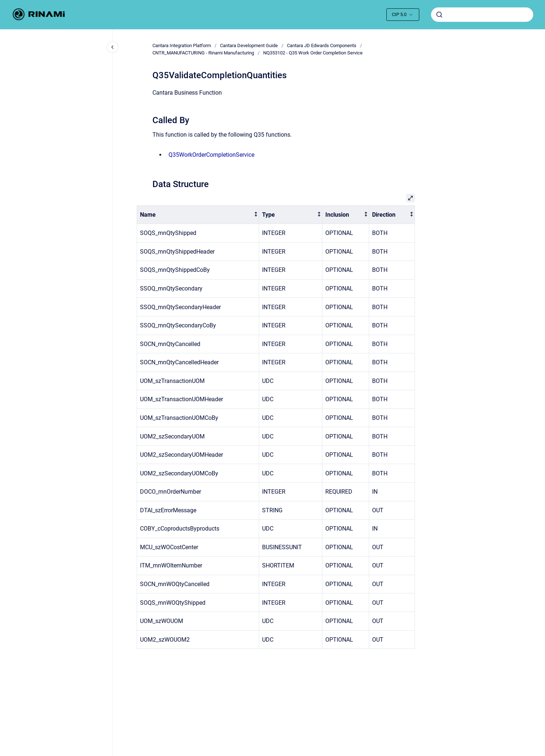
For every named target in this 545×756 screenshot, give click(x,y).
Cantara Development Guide (249, 45)
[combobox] (482, 15)
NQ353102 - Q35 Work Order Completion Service (313, 53)
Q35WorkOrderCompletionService (211, 155)
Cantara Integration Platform (182, 45)
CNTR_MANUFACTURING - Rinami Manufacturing (203, 53)
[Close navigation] (113, 47)
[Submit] (439, 15)
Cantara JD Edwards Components (322, 45)
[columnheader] (198, 215)
